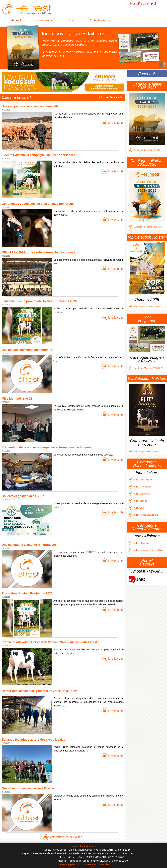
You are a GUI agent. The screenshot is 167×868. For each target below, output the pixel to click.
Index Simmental (139, 494)
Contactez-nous (99, 20)
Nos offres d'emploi (143, 4)
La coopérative (44, 20)
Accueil (16, 20)
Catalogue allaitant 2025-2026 (146, 227)
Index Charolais (139, 543)
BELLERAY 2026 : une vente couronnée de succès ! (38, 252)
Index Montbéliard (140, 487)
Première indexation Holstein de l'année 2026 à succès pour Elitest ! (50, 642)
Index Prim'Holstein (141, 480)
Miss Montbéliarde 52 (17, 399)
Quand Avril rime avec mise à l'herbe (28, 788)
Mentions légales (66, 864)
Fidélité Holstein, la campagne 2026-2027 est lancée (38, 155)
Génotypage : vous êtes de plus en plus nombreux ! (39, 204)
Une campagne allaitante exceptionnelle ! (31, 106)
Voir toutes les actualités (111, 97)
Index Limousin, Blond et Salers (146, 550)
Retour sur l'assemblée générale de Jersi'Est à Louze (40, 691)
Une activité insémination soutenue (27, 350)
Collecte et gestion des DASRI (23, 496)
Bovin (71, 20)
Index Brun (136, 508)
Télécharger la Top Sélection (145, 307)
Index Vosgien (138, 501)
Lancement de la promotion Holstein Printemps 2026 (39, 301)
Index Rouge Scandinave (143, 515)
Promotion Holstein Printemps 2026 (27, 593)
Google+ (105, 864)
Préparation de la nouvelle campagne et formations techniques (47, 447)
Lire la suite (116, 123)
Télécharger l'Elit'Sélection (144, 452)
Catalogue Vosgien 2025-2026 (146, 368)
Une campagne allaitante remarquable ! (30, 545)
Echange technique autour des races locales (33, 740)
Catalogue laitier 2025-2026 (145, 150)
